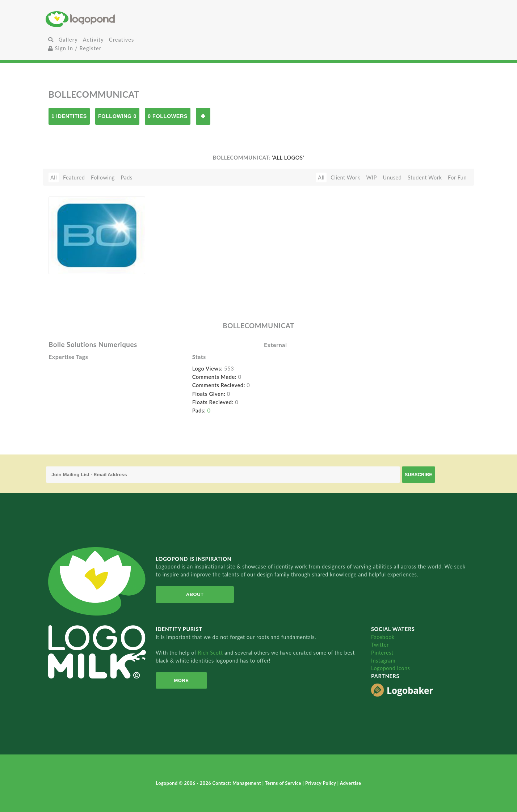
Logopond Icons (390, 668)
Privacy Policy (321, 783)
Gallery (68, 40)
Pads (127, 177)
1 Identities (69, 116)
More (181, 680)
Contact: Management (238, 783)
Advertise (351, 783)
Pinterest (382, 653)
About (195, 594)
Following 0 (117, 116)
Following (103, 177)
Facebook (383, 637)
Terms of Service (284, 783)
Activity (93, 40)
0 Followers (168, 116)
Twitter (380, 645)
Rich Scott (211, 653)
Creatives (121, 40)
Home (117, 19)
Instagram (383, 661)
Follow (203, 116)
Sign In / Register (75, 48)
